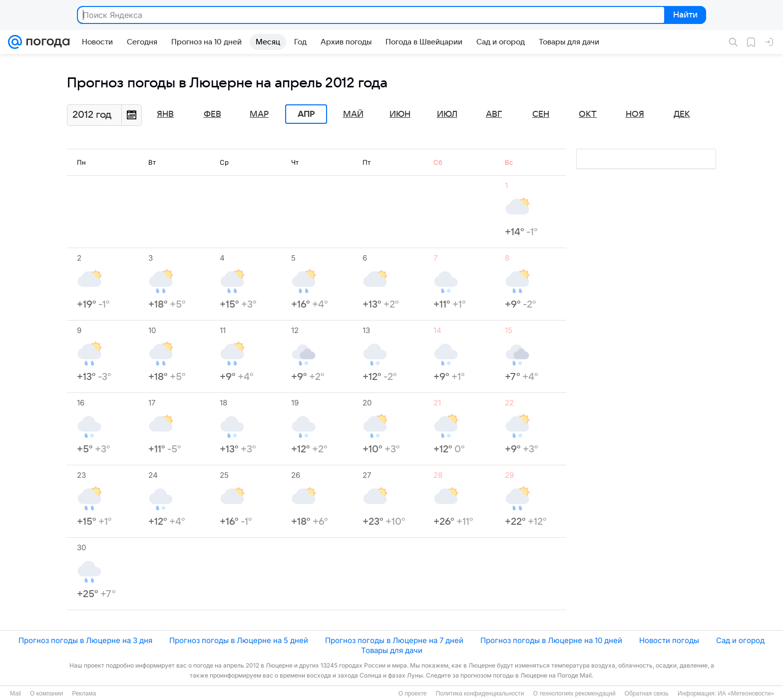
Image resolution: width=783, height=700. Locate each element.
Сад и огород (740, 640)
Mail (15, 694)
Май (353, 114)
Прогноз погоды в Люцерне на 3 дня (85, 640)
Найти (684, 15)
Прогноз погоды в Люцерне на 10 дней (551, 640)
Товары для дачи (392, 650)
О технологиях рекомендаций (574, 694)
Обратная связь (647, 694)
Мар (259, 114)
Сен (541, 114)
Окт (588, 114)
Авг (494, 114)
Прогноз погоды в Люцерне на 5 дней (239, 640)
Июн (400, 114)
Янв (165, 114)
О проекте (413, 694)
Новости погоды (669, 640)
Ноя (635, 114)
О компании (46, 694)
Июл (447, 114)
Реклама (84, 694)
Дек (682, 114)
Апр (306, 114)
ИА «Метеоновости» (746, 694)
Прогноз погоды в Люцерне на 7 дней (394, 640)
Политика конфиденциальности (480, 694)
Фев (212, 114)
